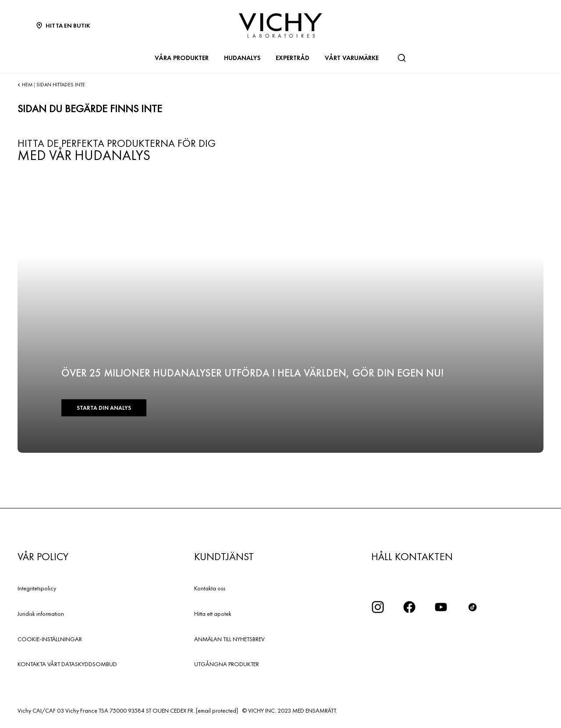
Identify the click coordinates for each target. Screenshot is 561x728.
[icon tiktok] (472, 607)
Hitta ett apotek (213, 614)
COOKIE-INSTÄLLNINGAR (50, 639)
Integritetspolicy (37, 588)
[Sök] (401, 58)
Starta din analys (104, 408)
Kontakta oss (210, 588)
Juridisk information (41, 614)
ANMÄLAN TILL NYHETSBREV (229, 639)
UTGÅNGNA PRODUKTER (227, 664)
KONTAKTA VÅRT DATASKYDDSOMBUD (67, 664)
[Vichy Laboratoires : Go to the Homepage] (280, 25)
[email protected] (217, 710)
